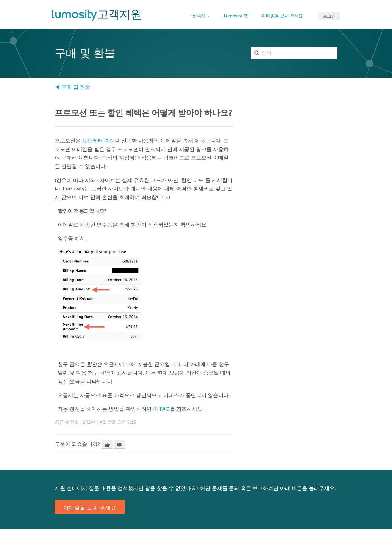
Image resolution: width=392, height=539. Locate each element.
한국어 (200, 16)
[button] (107, 445)
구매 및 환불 (76, 87)
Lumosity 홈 (236, 16)
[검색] (294, 53)
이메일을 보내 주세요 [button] (90, 508)
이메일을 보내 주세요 (282, 16)
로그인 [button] (329, 16)
